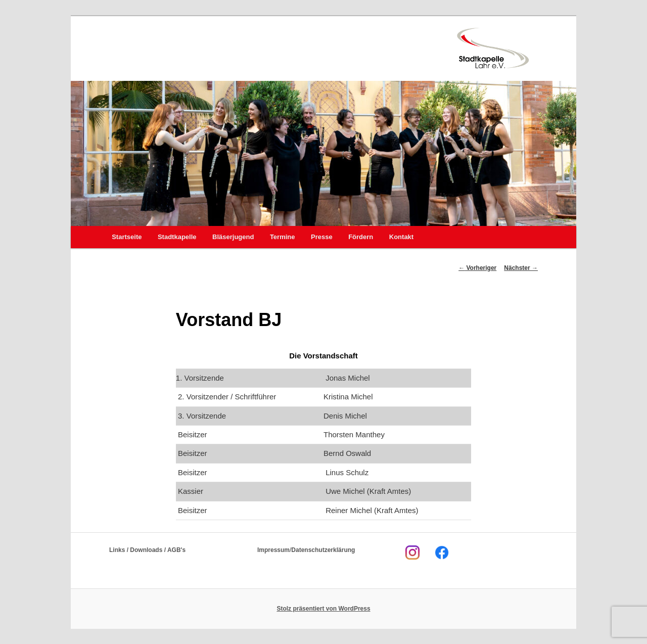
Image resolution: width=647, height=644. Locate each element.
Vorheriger (477, 268)
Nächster (521, 268)
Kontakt (401, 237)
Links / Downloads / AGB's (147, 550)
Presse (322, 237)
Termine (283, 237)
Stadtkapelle (177, 237)
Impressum (273, 550)
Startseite (127, 237)
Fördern (361, 237)
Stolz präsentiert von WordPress (323, 609)
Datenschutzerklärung (323, 550)
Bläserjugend (233, 237)
